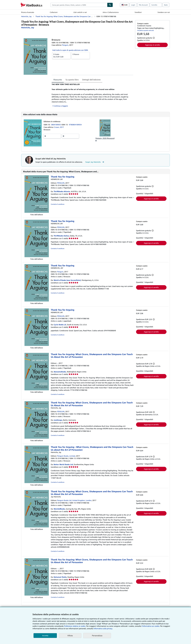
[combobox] (79, 5)
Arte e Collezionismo (111, 12)
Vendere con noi (164, 12)
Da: (61, 55)
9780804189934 (75, 125)
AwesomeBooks (60, 372)
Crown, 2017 (59, 127)
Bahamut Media (60, 577)
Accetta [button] (45, 636)
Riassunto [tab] (58, 80)
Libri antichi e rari (80, 12)
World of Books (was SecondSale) (67, 280)
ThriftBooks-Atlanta (62, 191)
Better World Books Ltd (63, 464)
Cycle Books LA (60, 325)
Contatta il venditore (58, 204)
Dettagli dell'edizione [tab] (91, 80)
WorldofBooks (59, 509)
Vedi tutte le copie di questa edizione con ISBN (70, 50)
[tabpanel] (92, 95)
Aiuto (166, 5)
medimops (58, 420)
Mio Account (143, 5)
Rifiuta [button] (70, 636)
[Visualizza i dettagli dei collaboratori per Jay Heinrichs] (28, 28)
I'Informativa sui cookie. (151, 626)
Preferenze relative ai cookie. (75, 626)
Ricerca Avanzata (28, 12)
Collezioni (54, 12)
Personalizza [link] (97, 635)
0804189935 (56, 125)
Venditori (138, 12)
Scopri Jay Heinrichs (95, 162)
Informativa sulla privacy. (103, 628)
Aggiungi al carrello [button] (153, 45)
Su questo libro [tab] (72, 80)
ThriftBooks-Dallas (61, 236)
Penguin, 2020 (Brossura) (105, 138)
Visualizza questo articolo (146, 30)
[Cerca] (110, 5)
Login (133, 5)
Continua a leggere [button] (61, 106)
